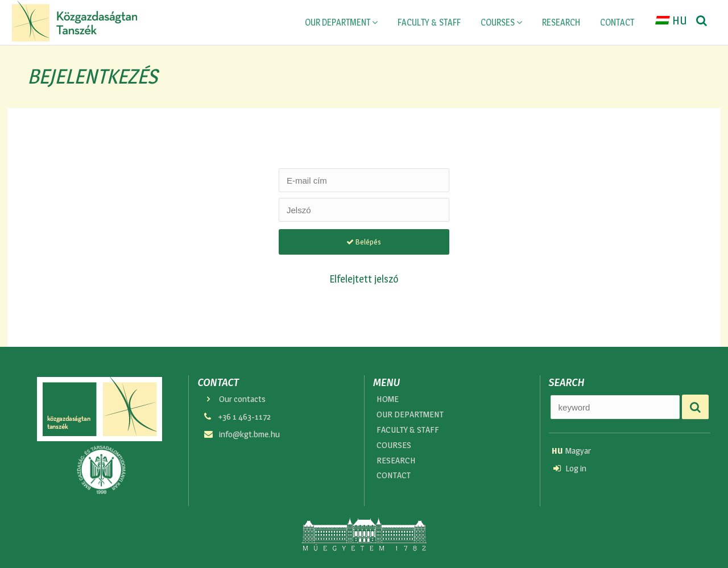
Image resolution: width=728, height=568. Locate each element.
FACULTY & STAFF (429, 22)
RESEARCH (561, 22)
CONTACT (617, 22)
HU (671, 22)
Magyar (571, 451)
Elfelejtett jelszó (364, 279)
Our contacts (234, 399)
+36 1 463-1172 (236, 417)
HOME (388, 399)
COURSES (501, 22)
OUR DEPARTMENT (341, 22)
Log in (570, 469)
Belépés (364, 242)
